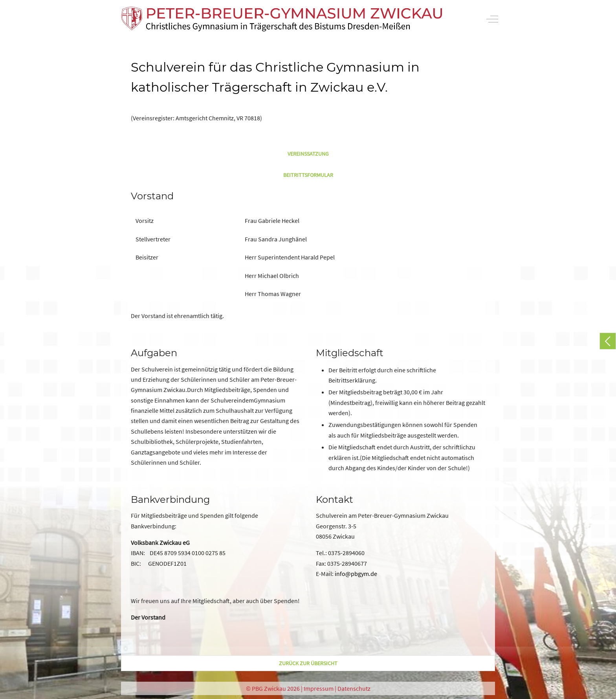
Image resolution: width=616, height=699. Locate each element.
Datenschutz (354, 688)
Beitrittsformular (308, 175)
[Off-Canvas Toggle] (492, 19)
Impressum (319, 688)
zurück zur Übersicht (308, 663)
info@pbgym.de (356, 574)
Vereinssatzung (308, 154)
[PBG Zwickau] (282, 19)
